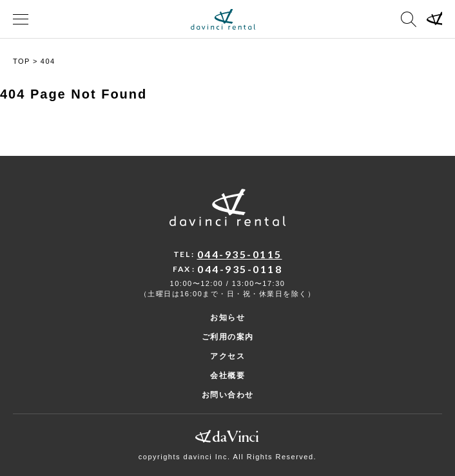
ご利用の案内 (228, 337)
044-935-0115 (240, 254)
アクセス (227, 356)
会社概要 (227, 376)
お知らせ (227, 318)
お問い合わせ (228, 395)
